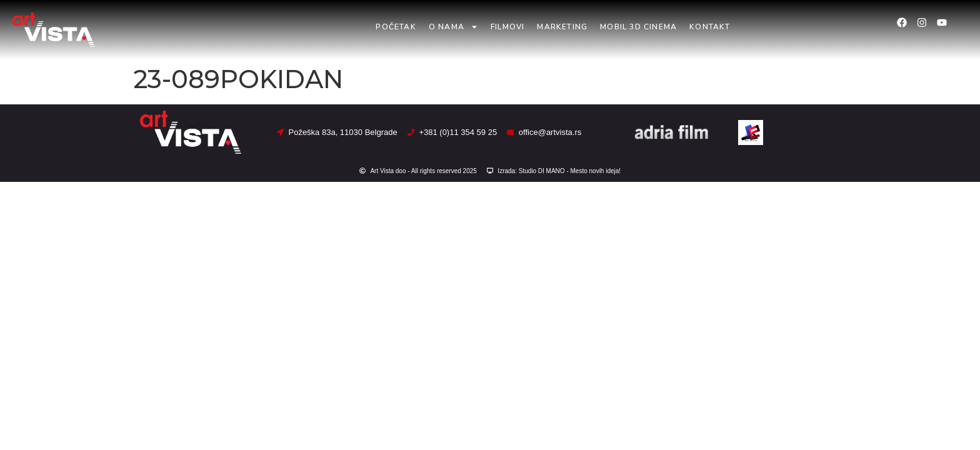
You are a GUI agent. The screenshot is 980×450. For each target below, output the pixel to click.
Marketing (562, 27)
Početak (396, 27)
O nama (453, 27)
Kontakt (710, 27)
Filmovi (507, 27)
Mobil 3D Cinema (638, 27)
